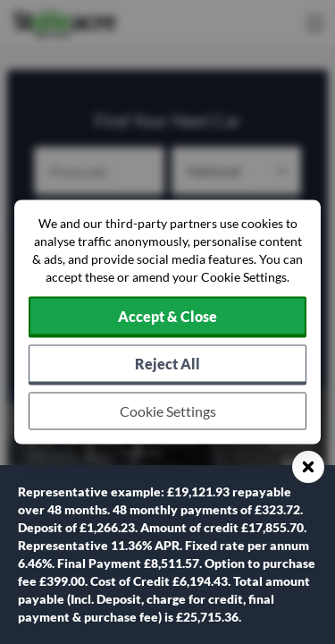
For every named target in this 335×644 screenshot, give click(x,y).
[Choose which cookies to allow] (167, 411)
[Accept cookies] (167, 318)
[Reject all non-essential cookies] (167, 365)
